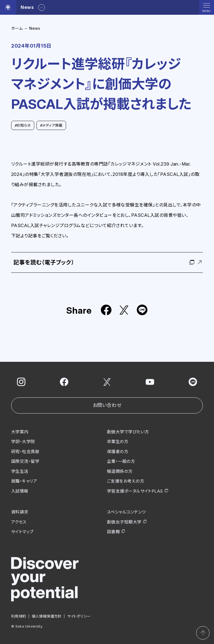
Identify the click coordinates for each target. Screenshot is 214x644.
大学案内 (20, 432)
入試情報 (20, 491)
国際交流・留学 (25, 461)
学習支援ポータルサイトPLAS (135, 491)
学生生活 (20, 471)
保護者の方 (118, 451)
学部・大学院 (23, 442)
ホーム (17, 28)
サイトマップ (22, 532)
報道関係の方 (120, 471)
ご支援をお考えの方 (126, 481)
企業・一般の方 (121, 461)
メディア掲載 (51, 125)
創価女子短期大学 (124, 522)
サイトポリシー (79, 616)
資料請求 (20, 512)
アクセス (19, 522)
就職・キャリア (24, 481)
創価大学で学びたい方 (128, 432)
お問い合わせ (107, 405)
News (35, 28)
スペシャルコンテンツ (127, 512)
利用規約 (19, 616)
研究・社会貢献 (25, 451)
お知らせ (23, 125)
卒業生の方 (118, 442)
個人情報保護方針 (47, 616)
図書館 (113, 532)
